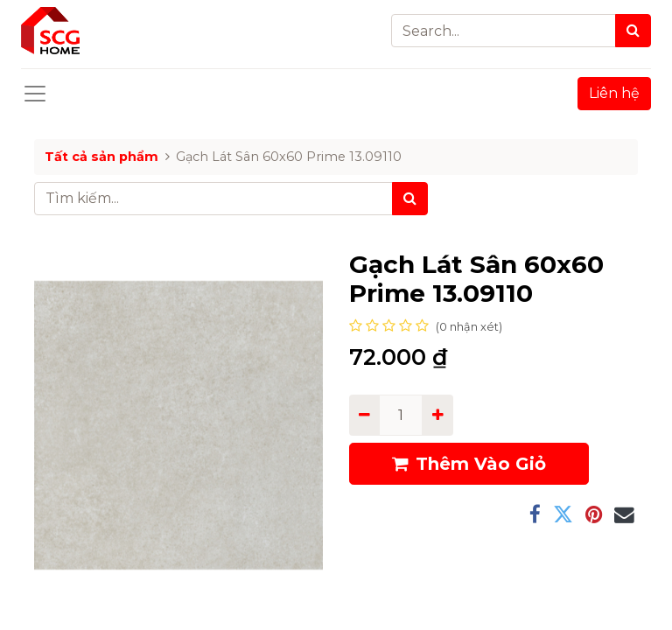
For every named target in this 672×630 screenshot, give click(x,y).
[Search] (633, 31)
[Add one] (437, 415)
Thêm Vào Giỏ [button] (469, 464)
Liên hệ (614, 93)
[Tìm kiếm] (410, 199)
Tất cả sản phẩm (101, 157)
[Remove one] (364, 415)
